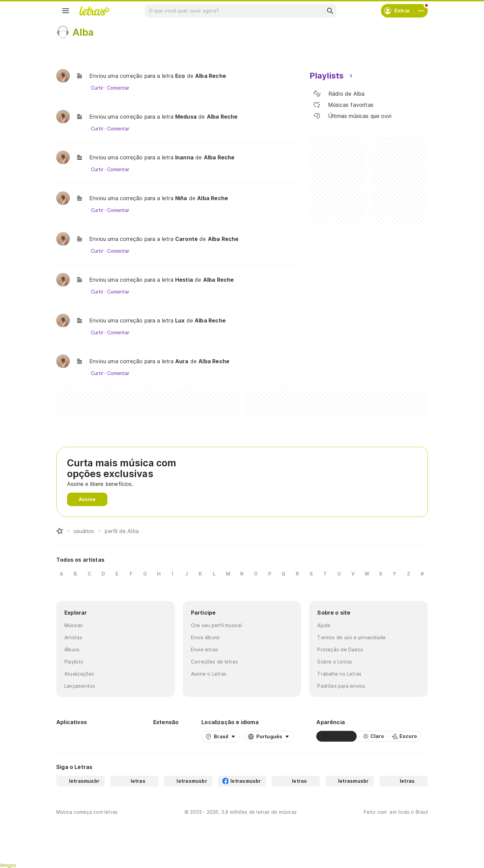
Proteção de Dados (340, 649)
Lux (180, 320)
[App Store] (114, 736)
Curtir (97, 88)
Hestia (184, 280)
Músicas (74, 625)
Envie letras (205, 649)
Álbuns (72, 649)
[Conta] (421, 11)
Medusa (186, 117)
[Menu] (66, 11)
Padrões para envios (341, 686)
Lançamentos (80, 686)
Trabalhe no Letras (339, 674)
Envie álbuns (205, 637)
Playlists (74, 662)
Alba (83, 32)
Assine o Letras (209, 674)
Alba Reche (211, 76)
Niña (181, 198)
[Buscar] (330, 11)
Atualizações (79, 674)
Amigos (8, 865)
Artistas (73, 637)
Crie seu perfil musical (216, 625)
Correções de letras (214, 662)
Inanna (184, 157)
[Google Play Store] (74, 736)
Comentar (118, 88)
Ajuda (324, 625)
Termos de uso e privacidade (351, 637)
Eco (180, 76)
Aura (182, 361)
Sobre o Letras (335, 662)
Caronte (186, 239)
